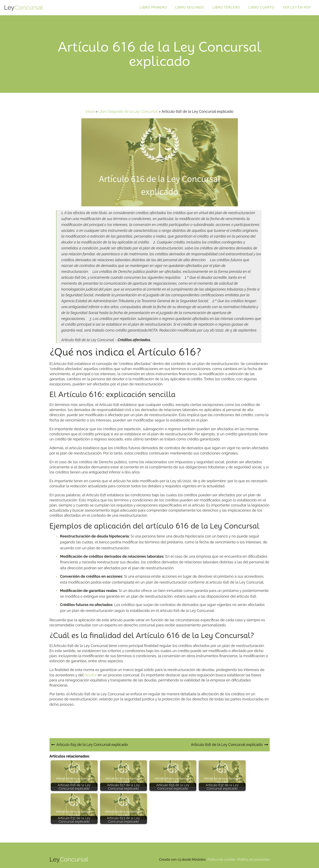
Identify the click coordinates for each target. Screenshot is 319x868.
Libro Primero (153, 7)
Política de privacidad (254, 860)
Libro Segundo (190, 7)
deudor (91, 675)
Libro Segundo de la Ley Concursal (128, 111)
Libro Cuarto (261, 7)
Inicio (90, 111)
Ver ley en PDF (297, 7)
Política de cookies (222, 860)
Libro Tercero (226, 7)
